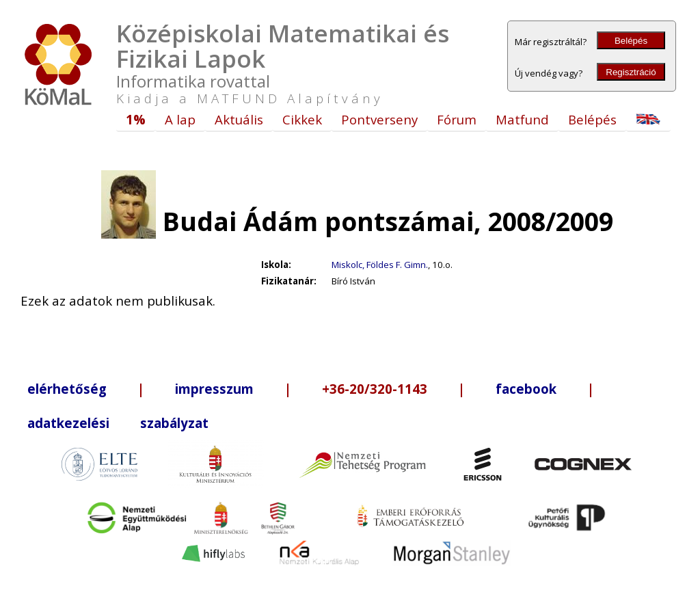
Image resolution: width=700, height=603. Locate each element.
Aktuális (239, 119)
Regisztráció (631, 72)
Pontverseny (379, 119)
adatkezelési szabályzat (118, 423)
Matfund (522, 119)
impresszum (214, 389)
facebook (526, 389)
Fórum (457, 119)
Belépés (631, 41)
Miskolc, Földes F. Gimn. (380, 265)
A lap (180, 119)
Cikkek (302, 119)
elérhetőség (67, 389)
